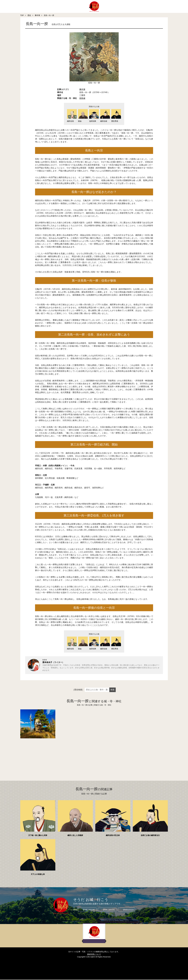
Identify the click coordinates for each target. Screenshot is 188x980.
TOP (22, 15)
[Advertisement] (94, 757)
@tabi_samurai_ (89, 910)
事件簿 (37, 15)
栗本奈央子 (47, 663)
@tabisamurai (128, 910)
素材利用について (94, 955)
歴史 (29, 15)
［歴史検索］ (78, 690)
